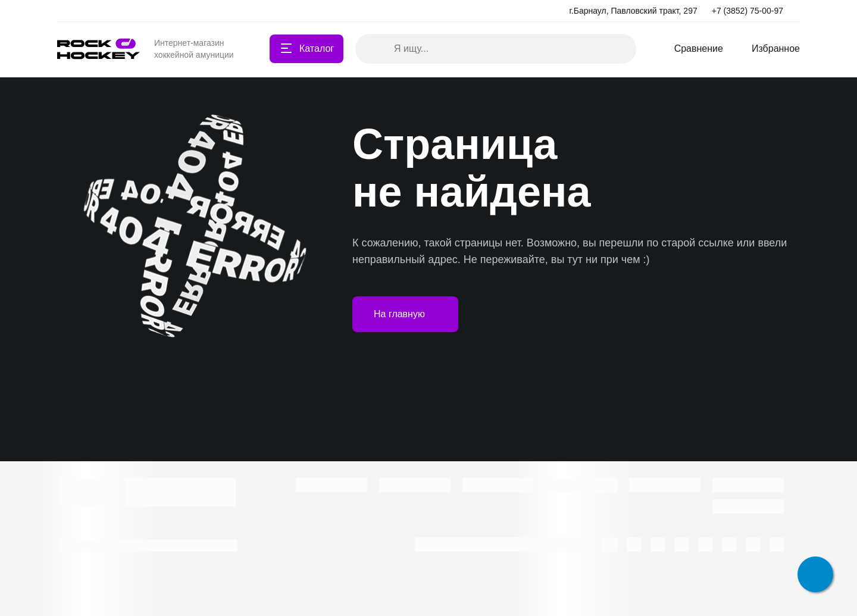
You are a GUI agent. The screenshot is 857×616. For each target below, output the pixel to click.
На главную (405, 314)
